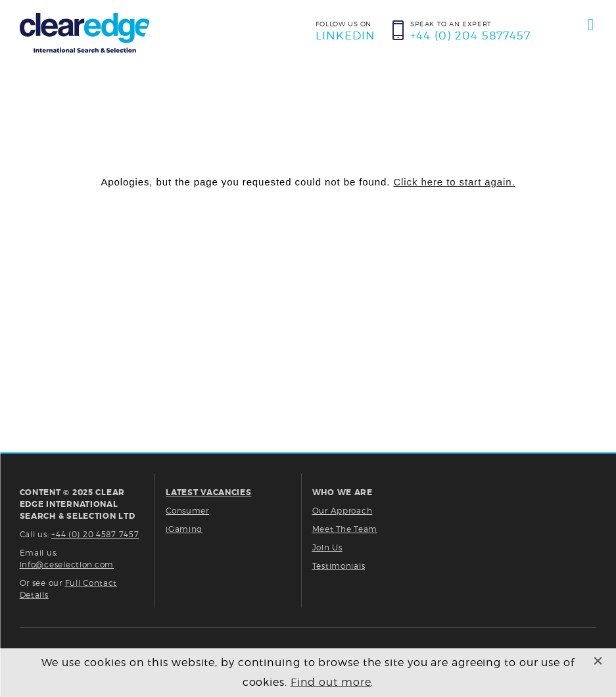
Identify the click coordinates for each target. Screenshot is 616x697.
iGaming (184, 529)
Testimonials (339, 566)
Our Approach (343, 511)
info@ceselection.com (67, 565)
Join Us (327, 547)
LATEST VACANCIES (209, 493)
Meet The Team (345, 529)
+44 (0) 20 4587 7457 (95, 534)
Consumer (187, 511)
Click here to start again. (454, 182)
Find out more (331, 682)
